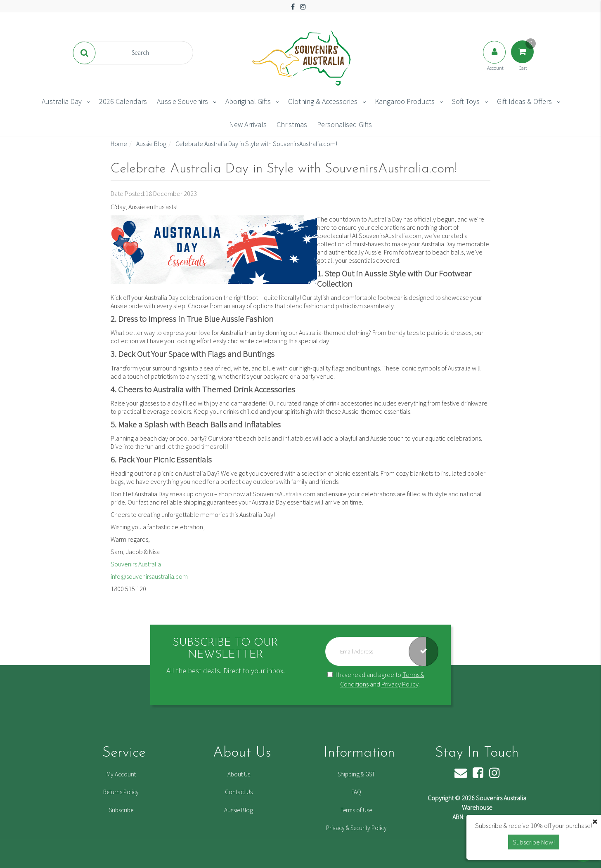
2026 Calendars (123, 101)
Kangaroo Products (405, 101)
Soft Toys (466, 101)
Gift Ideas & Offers (524, 101)
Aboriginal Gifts (248, 101)
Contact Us (239, 792)
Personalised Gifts (344, 124)
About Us (239, 774)
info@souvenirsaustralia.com (149, 576)
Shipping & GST (356, 774)
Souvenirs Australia (136, 564)
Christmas (292, 124)
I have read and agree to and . (376, 679)
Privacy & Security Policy (356, 828)
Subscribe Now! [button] (534, 842)
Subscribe (121, 810)
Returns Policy (121, 792)
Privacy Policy (400, 684)
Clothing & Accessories (323, 101)
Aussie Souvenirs (182, 101)
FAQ (356, 792)
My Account (121, 774)
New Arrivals (248, 124)
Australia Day (62, 101)
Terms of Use (356, 810)
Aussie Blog (239, 810)
